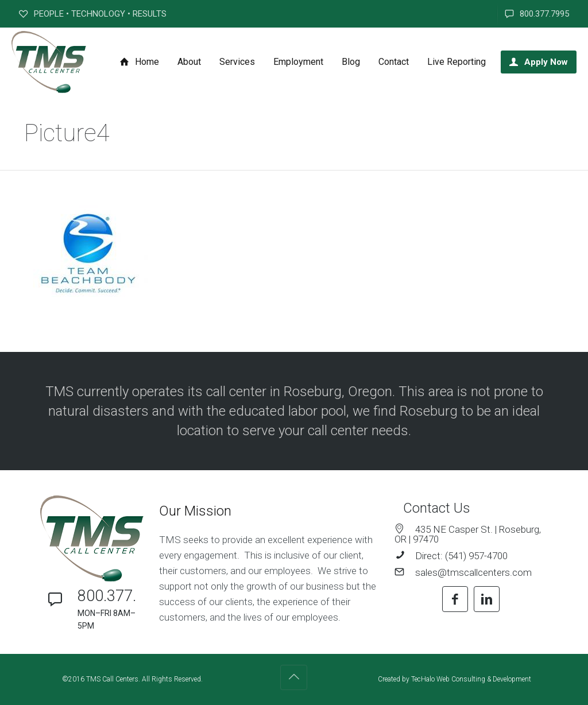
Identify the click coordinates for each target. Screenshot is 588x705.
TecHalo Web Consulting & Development (471, 679)
